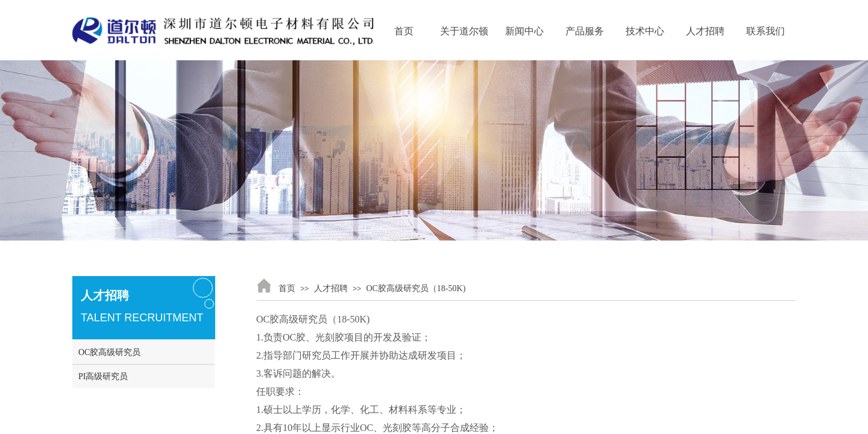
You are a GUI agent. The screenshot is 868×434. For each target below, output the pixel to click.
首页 (404, 31)
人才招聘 (705, 31)
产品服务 (585, 31)
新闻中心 (524, 31)
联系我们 (766, 31)
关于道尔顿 (464, 31)
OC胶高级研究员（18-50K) (416, 288)
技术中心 (645, 31)
